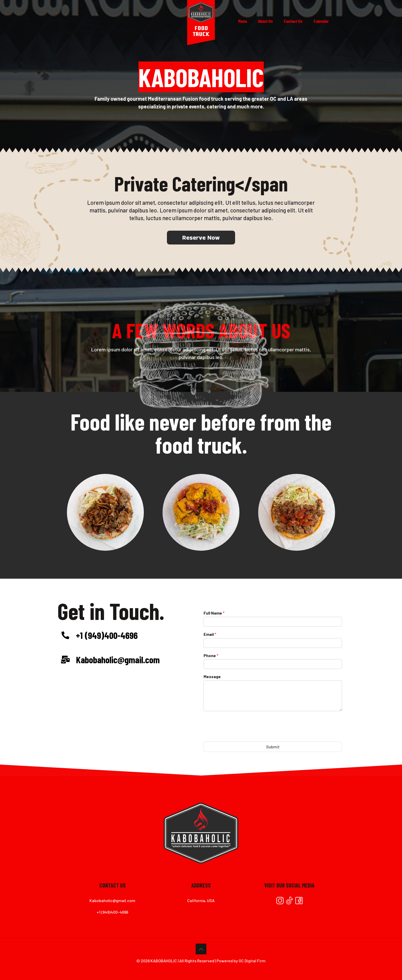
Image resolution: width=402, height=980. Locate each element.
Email (210, 634)
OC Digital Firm (252, 961)
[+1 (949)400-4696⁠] (65, 635)
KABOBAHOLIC (164, 961)
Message (212, 676)
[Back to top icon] (201, 949)
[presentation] (243, 736)
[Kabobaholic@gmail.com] (65, 660)
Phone (211, 655)
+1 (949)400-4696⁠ (107, 635)
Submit (273, 747)
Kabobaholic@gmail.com (118, 659)
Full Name (214, 613)
